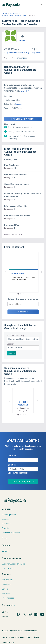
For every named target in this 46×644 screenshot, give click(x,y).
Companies (14, 13)
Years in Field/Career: (13, 108)
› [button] (26, 272)
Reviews (23, 40)
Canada (4, 13)
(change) (19, 104)
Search (12, 353)
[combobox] (23, 100)
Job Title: (12, 456)
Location (10, 344)
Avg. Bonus (37, 53)
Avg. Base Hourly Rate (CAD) (17, 53)
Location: (8, 96)
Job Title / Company (15, 335)
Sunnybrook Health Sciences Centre (14, 16)
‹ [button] (20, 272)
